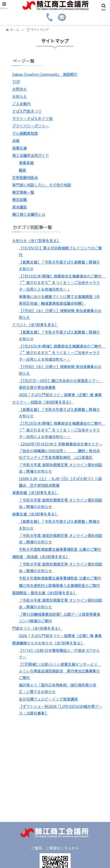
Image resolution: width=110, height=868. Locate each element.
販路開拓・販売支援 (45, 593)
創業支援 (20, 148)
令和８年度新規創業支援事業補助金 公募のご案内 (60, 549)
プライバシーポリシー (31, 126)
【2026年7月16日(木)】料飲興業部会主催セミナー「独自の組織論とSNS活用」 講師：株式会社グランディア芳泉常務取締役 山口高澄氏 (61, 451)
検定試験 (20, 199)
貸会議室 (20, 207)
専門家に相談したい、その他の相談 (42, 185)
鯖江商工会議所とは (29, 214)
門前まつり (37, 628)
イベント (35, 325)
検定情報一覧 (23, 192)
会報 (16, 141)
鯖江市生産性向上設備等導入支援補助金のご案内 (59, 585)
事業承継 (26, 163)
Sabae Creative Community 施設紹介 (45, 74)
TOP (16, 82)
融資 (23, 170)
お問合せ (20, 89)
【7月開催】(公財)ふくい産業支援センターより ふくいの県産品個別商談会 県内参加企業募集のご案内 (60, 671)
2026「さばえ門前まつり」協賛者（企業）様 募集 (60, 395)
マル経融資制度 (25, 133)
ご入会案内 (21, 104)
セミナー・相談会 (43, 402)
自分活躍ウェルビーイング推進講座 (48, 699)
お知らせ (20, 96)
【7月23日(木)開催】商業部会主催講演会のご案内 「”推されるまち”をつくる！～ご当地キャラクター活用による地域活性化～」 (62, 283)
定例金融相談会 (25, 177)
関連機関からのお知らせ (48, 643)
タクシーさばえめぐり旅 (32, 118)
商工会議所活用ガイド (31, 155)
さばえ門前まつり (27, 111)
